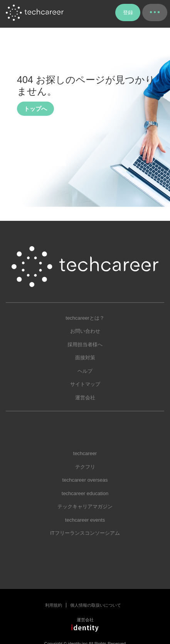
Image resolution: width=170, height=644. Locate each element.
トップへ (35, 109)
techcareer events (85, 520)
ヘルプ (85, 371)
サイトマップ (85, 384)
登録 (128, 13)
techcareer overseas (85, 480)
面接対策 (85, 358)
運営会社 (85, 398)
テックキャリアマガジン (85, 506)
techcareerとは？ (85, 318)
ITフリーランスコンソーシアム (85, 533)
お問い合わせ (85, 331)
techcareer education (85, 493)
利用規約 (54, 605)
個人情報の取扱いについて (96, 605)
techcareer (85, 453)
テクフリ (85, 467)
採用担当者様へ (85, 345)
